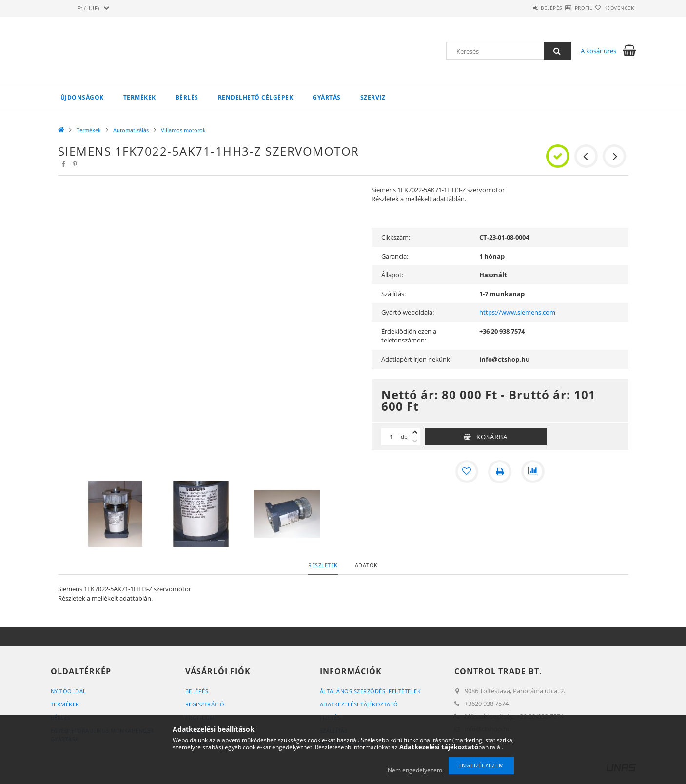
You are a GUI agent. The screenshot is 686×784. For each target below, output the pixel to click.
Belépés (523, 8)
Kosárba (492, 437)
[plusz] (415, 432)
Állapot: (392, 275)
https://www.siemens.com (517, 312)
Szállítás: (393, 294)
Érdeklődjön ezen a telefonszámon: (409, 336)
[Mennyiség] (391, 437)
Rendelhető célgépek (256, 97)
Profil (567, 8)
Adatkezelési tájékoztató (359, 704)
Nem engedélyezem (415, 770)
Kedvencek (613, 8)
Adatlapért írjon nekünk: (416, 359)
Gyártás (327, 97)
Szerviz (373, 97)
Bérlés (187, 97)
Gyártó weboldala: (408, 312)
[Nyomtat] (500, 472)
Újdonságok (82, 97)
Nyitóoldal (69, 691)
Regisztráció (205, 704)
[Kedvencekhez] (467, 472)
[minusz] (415, 441)
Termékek (140, 97)
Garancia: (395, 256)
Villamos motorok (183, 130)
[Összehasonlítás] (533, 472)
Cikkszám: (396, 237)
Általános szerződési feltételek (371, 691)
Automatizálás (131, 130)
